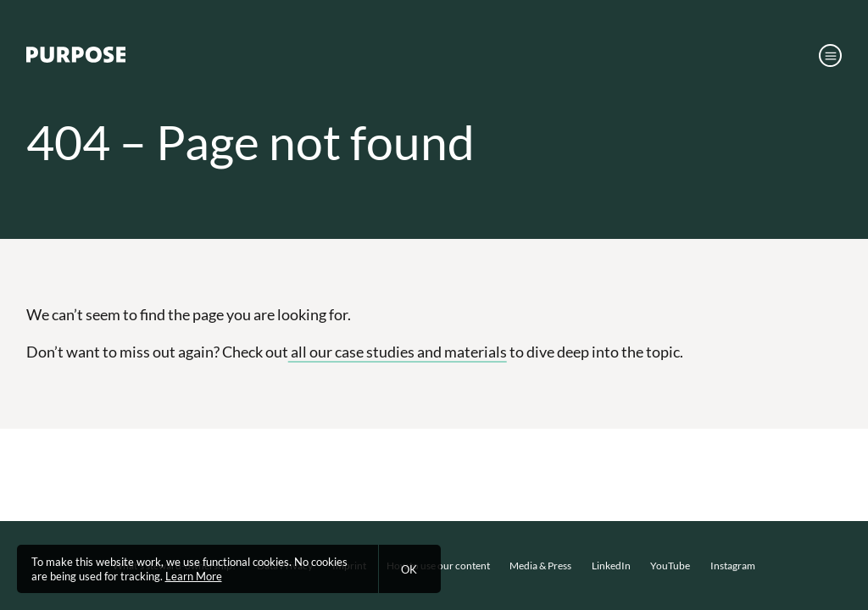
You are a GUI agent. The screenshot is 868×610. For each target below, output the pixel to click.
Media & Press (540, 566)
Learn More (194, 576)
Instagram (733, 566)
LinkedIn (611, 566)
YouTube (670, 566)
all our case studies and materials (398, 352)
